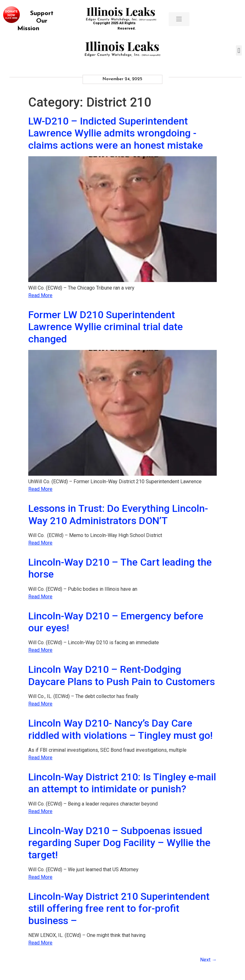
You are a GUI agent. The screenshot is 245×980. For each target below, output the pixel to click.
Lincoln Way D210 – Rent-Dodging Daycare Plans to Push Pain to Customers (122, 675)
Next (208, 960)
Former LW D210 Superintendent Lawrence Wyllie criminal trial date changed (106, 327)
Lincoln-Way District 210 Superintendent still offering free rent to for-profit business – (119, 908)
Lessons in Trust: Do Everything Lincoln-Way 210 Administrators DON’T (118, 514)
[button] (239, 50)
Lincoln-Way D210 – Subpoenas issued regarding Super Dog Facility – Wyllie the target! (119, 843)
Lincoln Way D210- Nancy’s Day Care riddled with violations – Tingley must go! (120, 729)
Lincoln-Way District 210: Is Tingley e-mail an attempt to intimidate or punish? (122, 783)
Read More (40, 295)
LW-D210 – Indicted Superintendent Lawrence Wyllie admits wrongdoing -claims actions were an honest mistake (116, 133)
